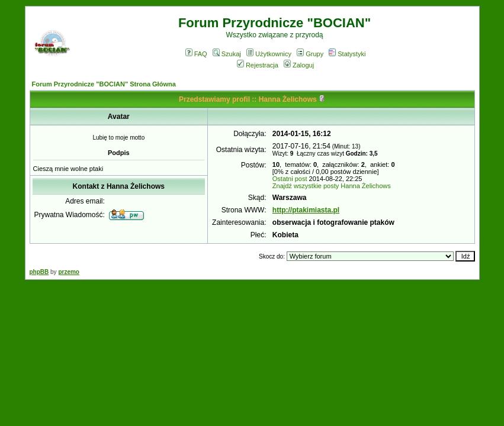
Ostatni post (290, 179)
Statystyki (347, 54)
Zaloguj (299, 65)
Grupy (310, 54)
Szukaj (227, 54)
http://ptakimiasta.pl (306, 210)
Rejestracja (258, 65)
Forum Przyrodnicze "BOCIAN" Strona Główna (104, 84)
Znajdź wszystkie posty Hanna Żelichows (332, 186)
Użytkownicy (269, 54)
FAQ (196, 54)
